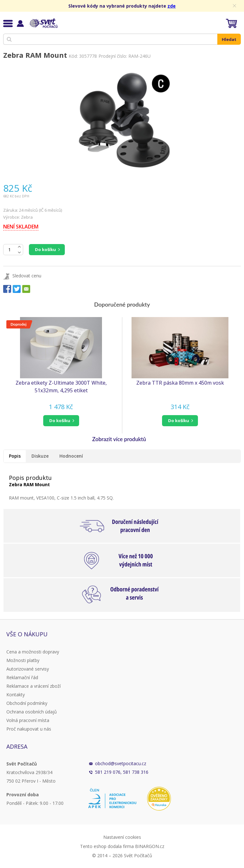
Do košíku (45, 249)
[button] (61, 421)
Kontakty (16, 695)
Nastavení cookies (122, 837)
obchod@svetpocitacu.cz (121, 763)
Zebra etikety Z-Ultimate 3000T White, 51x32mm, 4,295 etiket (61, 387)
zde (172, 6)
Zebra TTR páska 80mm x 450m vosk (180, 383)
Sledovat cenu (27, 276)
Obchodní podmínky (27, 703)
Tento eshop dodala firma (107, 846)
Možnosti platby (23, 660)
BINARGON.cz (150, 846)
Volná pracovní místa (28, 720)
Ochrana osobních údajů (32, 712)
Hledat (229, 39)
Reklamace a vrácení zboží (34, 686)
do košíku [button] (60, 421)
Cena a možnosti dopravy (33, 652)
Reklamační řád (22, 677)
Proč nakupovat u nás (29, 729)
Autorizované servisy (28, 669)
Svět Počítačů (43, 23)
